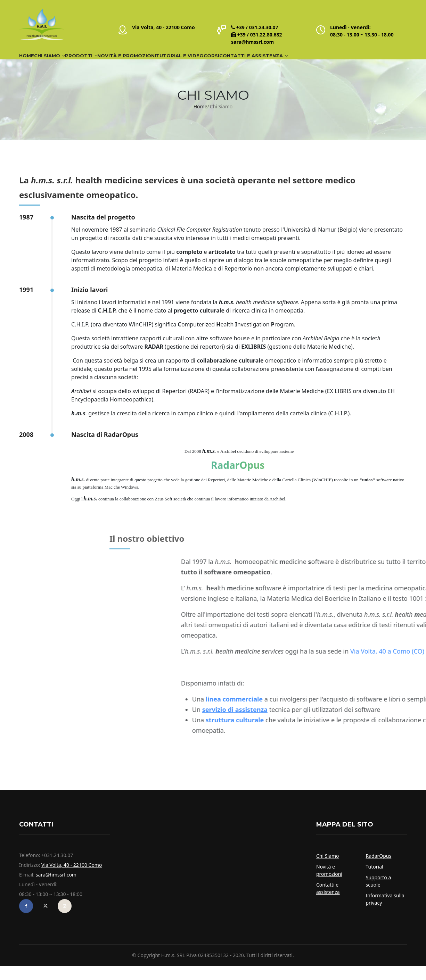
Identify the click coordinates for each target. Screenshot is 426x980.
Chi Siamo (71, 63)
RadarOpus (379, 870)
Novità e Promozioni (178, 63)
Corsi (292, 63)
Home (33, 63)
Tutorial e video (246, 63)
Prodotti (117, 63)
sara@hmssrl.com (252, 42)
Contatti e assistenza (350, 63)
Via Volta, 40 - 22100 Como (163, 27)
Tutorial (375, 881)
